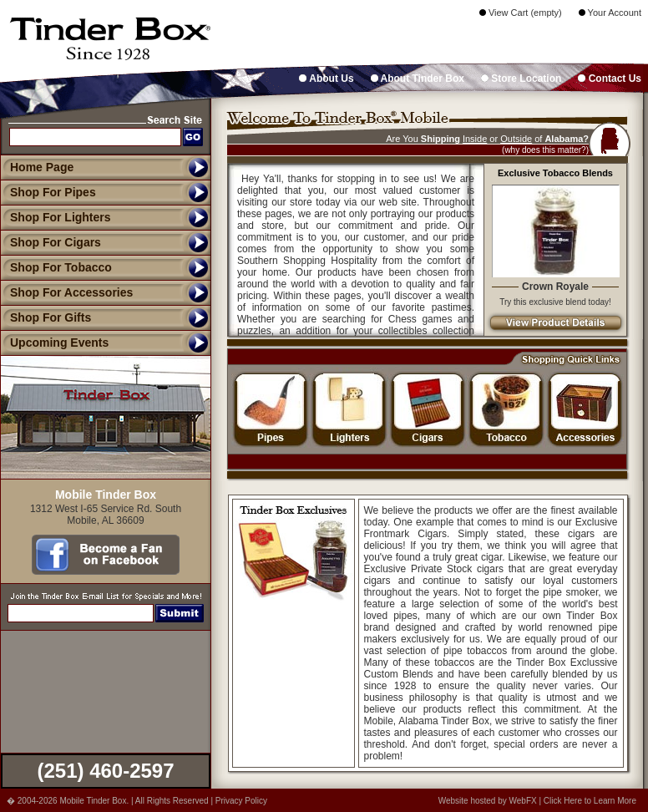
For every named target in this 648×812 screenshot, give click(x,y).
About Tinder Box (418, 79)
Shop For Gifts (46, 317)
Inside (475, 139)
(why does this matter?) (545, 150)
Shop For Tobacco (56, 267)
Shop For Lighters (56, 217)
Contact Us (610, 79)
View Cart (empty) (521, 13)
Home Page (42, 167)
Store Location (521, 79)
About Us (326, 79)
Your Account (610, 13)
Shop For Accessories (66, 292)
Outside (516, 139)
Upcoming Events (54, 343)
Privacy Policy (241, 801)
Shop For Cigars (51, 242)
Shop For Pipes (48, 192)
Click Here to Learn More (590, 801)
